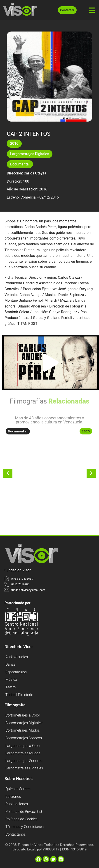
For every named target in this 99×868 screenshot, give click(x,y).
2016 (14, 144)
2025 (86, 431)
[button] (51, 363)
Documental (20, 164)
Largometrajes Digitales (30, 154)
